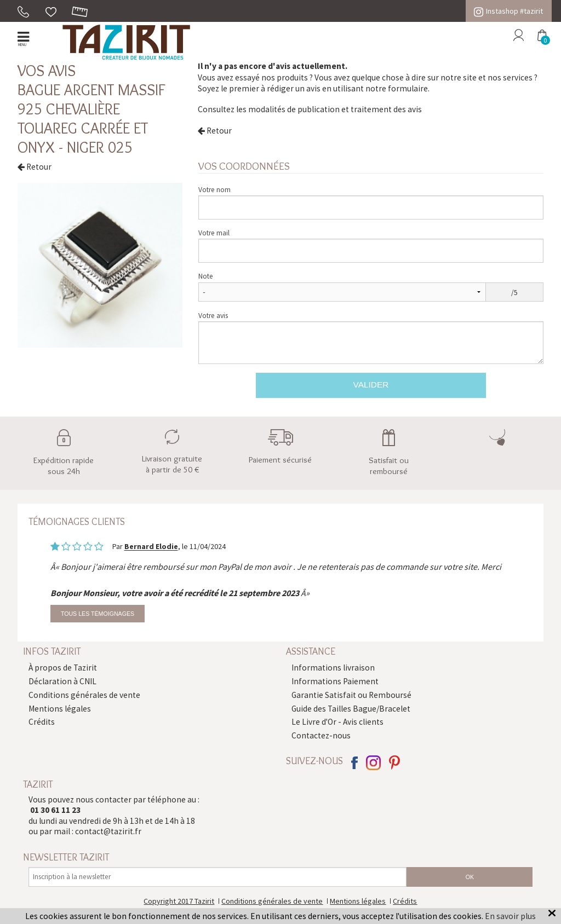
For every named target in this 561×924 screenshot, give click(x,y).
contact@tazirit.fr (108, 831)
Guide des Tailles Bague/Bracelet (351, 709)
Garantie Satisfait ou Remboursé (351, 695)
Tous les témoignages (98, 614)
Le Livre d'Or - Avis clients (337, 722)
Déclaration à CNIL (62, 681)
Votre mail (214, 233)
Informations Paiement (335, 681)
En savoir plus (510, 916)
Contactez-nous (321, 735)
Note (206, 276)
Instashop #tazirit (508, 11)
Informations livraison (333, 668)
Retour (35, 167)
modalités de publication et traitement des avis (335, 109)
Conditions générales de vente (84, 695)
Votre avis (213, 316)
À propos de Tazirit (63, 668)
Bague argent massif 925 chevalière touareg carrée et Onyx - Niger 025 (91, 119)
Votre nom (214, 190)
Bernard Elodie (151, 547)
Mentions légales (60, 709)
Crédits (42, 722)
